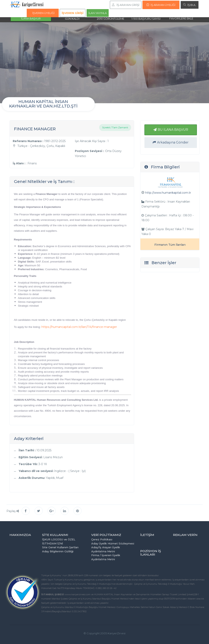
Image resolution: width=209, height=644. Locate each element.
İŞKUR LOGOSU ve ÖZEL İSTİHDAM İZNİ (59, 541)
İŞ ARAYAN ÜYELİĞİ (161, 5)
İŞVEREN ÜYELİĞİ (43, 13)
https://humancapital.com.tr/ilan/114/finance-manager (79, 327)
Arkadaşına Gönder (171, 142)
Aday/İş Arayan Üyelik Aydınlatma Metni (106, 549)
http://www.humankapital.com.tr (168, 193)
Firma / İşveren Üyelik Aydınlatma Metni (106, 557)
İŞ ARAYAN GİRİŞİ (126, 5)
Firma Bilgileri (165, 167)
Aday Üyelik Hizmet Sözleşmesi (113, 543)
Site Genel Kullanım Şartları (60, 547)
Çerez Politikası (102, 539)
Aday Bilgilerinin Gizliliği (58, 551)
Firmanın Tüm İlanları (170, 245)
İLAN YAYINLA (98, 13)
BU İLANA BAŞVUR (171, 130)
